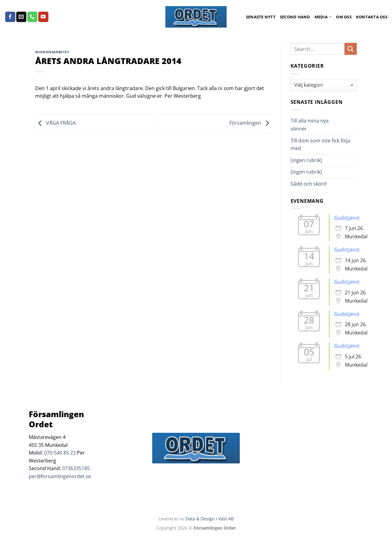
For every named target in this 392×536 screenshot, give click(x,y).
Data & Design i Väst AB (210, 519)
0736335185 (76, 468)
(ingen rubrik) (306, 160)
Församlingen (251, 123)
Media (323, 17)
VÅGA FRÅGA (55, 123)
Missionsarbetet (52, 52)
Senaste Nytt (261, 17)
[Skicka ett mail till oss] (21, 17)
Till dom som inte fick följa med (320, 145)
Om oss (344, 17)
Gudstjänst (347, 218)
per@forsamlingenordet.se (60, 476)
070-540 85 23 (60, 453)
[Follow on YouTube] (43, 17)
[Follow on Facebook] (10, 17)
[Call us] (32, 17)
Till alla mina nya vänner (310, 125)
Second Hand (295, 17)
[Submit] (351, 49)
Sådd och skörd (309, 184)
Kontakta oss (372, 17)
